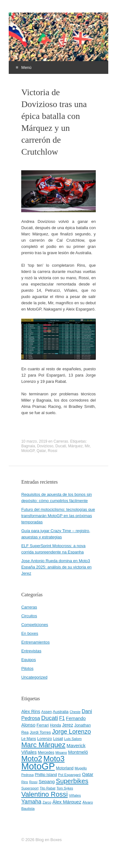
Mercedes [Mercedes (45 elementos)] (46, 752)
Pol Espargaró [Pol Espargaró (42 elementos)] (69, 775)
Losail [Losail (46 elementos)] (58, 739)
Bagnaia (28, 446)
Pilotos (27, 668)
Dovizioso (45, 446)
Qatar (41, 451)
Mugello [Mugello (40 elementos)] (81, 768)
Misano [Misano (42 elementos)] (61, 752)
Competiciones (35, 625)
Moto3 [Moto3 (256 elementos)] (54, 759)
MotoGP (28, 451)
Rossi (52, 451)
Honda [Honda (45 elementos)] (55, 725)
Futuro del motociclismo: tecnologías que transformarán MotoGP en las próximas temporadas (58, 516)
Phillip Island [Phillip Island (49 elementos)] (46, 775)
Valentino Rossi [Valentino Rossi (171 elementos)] (44, 794)
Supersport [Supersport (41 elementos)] (30, 788)
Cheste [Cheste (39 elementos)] (75, 712)
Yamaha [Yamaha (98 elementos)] (31, 802)
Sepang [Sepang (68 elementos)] (47, 781)
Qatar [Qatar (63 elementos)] (88, 774)
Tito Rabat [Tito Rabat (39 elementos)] (47, 788)
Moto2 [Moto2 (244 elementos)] (32, 759)
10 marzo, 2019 (34, 441)
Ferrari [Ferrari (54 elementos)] (43, 725)
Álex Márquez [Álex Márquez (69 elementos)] (67, 802)
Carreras (61, 441)
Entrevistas (31, 651)
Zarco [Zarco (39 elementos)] (47, 802)
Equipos (29, 660)
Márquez (75, 446)
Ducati (61, 446)
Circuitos (29, 616)
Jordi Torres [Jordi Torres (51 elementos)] (40, 732)
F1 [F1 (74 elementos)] (62, 718)
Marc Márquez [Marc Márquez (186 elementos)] (43, 745)
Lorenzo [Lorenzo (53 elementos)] (45, 739)
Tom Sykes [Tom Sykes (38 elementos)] (65, 788)
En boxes (30, 633)
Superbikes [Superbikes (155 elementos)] (72, 781)
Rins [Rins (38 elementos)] (25, 782)
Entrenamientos (35, 642)
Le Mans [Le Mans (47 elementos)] (29, 739)
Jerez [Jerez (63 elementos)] (68, 725)
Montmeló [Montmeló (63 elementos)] (78, 752)
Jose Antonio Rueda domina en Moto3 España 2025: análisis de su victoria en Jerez (56, 567)
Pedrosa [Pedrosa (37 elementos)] (27, 775)
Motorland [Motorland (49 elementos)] (65, 768)
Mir (87, 446)
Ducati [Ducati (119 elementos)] (50, 718)
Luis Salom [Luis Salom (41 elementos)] (73, 739)
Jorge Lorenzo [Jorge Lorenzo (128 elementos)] (72, 732)
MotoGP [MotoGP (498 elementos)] (38, 766)
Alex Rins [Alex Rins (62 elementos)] (31, 711)
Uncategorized (34, 677)
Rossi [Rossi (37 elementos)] (33, 782)
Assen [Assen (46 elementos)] (46, 712)
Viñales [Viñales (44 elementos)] (75, 795)
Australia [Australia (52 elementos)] (61, 712)
